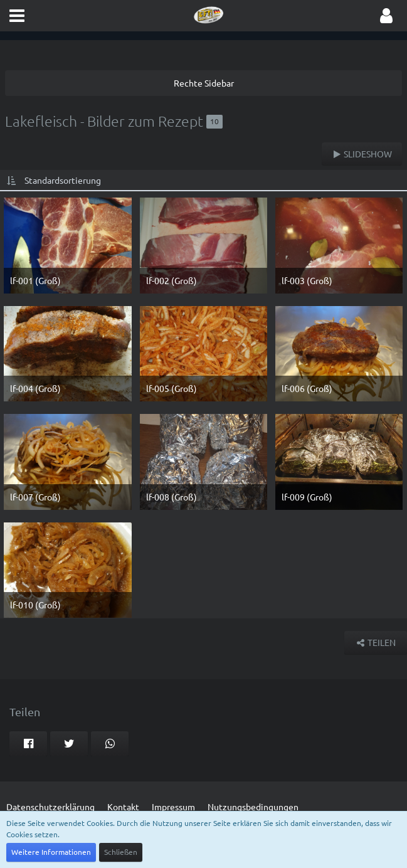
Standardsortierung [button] (63, 180)
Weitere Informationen (51, 852)
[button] (17, 16)
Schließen (121, 852)
